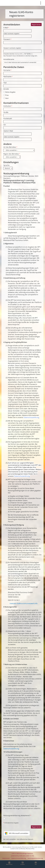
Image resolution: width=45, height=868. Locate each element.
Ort (5, 125)
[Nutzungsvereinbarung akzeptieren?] (4, 819)
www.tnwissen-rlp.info (25, 196)
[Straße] (22, 115)
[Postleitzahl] (22, 122)
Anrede (6, 89)
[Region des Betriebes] (12, 157)
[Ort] (22, 128)
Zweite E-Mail (8, 131)
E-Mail (6, 28)
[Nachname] (22, 80)
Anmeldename (9, 59)
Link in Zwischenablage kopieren (22, 853)
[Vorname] (22, 73)
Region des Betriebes (12, 154)
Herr (6, 98)
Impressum (6, 858)
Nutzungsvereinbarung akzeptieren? (17, 815)
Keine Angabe (9, 92)
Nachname (8, 76)
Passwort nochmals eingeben (12, 48)
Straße (6, 112)
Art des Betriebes (10, 147)
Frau (6, 95)
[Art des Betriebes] (19, 150)
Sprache (6, 165)
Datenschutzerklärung (19, 858)
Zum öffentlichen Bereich (25, 839)
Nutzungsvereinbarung (35, 858)
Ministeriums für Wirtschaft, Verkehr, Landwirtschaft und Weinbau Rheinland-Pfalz (26, 848)
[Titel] (22, 86)
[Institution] (22, 109)
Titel (5, 83)
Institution (8, 106)
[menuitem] (41, 3)
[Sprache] (8, 168)
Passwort (7, 39)
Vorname (7, 70)
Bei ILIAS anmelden (10, 839)
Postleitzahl (8, 119)
